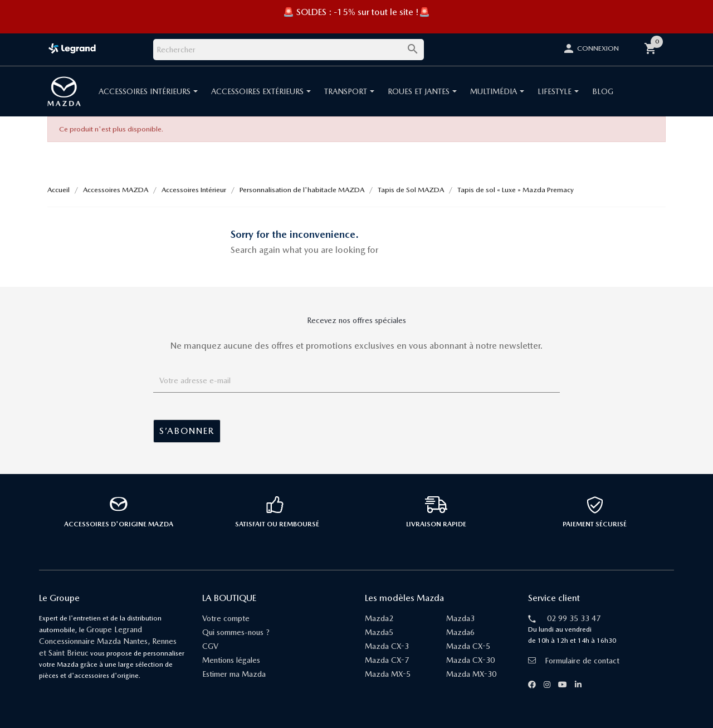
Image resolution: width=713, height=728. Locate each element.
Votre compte (226, 618)
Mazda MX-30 (471, 674)
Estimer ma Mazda (234, 674)
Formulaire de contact (574, 661)
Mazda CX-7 (387, 660)
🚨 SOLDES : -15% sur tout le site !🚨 (356, 12)
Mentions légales (231, 660)
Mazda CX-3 (387, 646)
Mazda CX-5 (468, 646)
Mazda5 (379, 632)
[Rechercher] (289, 50)
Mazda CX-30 (470, 660)
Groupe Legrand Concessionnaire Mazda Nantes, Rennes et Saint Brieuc (108, 641)
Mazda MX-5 (388, 674)
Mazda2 (379, 618)
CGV (210, 646)
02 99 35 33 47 (574, 618)
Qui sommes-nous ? (236, 632)
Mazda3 (460, 618)
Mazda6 (460, 632)
